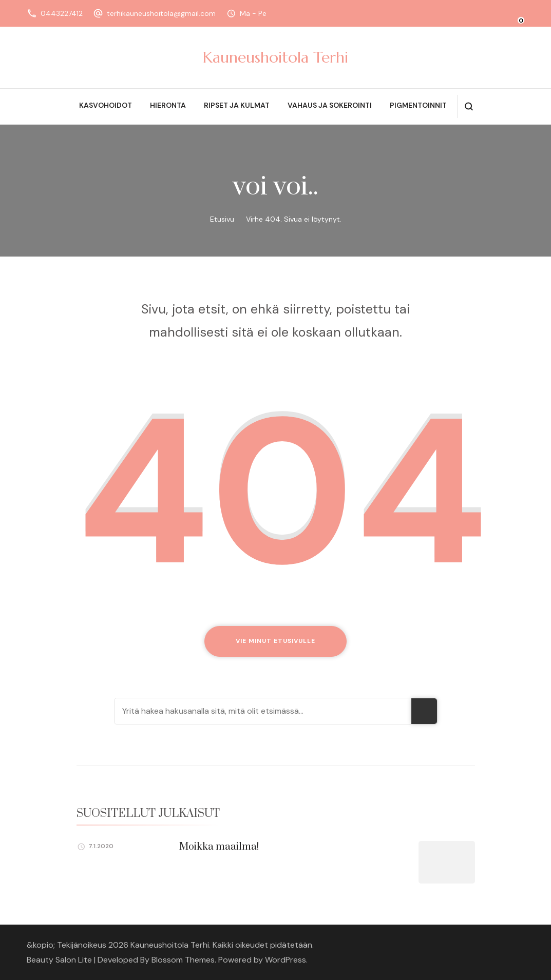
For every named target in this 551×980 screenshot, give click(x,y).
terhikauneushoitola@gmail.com (161, 13)
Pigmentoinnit (418, 105)
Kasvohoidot (106, 105)
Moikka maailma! (219, 847)
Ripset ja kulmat (237, 105)
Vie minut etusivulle (275, 641)
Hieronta (168, 105)
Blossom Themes (183, 960)
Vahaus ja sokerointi (330, 105)
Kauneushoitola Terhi (275, 57)
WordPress (286, 960)
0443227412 (62, 13)
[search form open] (469, 106)
